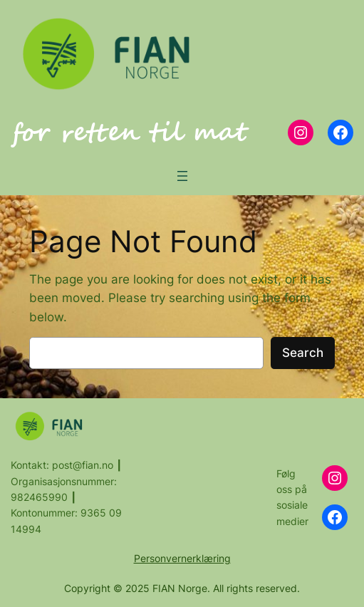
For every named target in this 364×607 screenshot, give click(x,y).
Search (303, 353)
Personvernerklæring (182, 558)
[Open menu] (182, 176)
